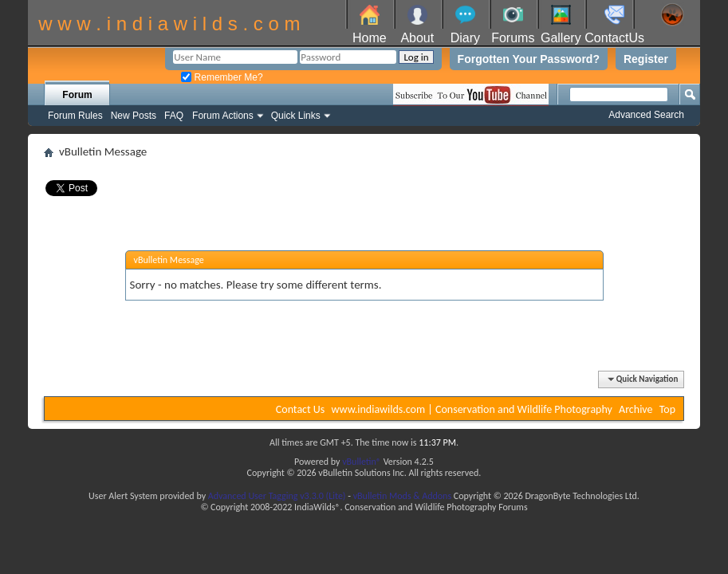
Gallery (561, 38)
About (417, 38)
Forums (513, 38)
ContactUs (614, 38)
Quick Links (296, 116)
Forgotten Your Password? (529, 59)
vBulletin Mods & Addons (402, 496)
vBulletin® (362, 462)
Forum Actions (223, 116)
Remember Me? (222, 77)
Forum (77, 95)
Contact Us (301, 409)
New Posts (134, 116)
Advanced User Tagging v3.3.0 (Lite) (277, 496)
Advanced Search (646, 115)
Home (370, 38)
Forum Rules (75, 116)
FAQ (174, 116)
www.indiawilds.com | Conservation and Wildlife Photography (472, 409)
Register (646, 59)
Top (667, 409)
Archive (636, 409)
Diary (465, 38)
